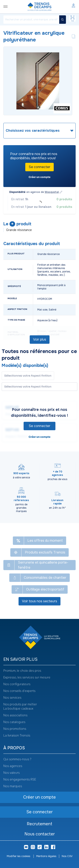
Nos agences (13, 766)
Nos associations (15, 715)
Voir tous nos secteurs (39, 601)
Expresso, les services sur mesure (27, 677)
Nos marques (13, 786)
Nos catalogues (14, 722)
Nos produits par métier (20, 704)
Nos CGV (67, 856)
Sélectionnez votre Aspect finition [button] (28, 376)
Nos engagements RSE (20, 779)
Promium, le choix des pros (22, 671)
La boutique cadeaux (18, 709)
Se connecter (39, 167)
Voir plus (40, 339)
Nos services (12, 698)
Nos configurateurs (17, 684)
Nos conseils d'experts (19, 691)
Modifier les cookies (19, 856)
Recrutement (39, 824)
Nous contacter (40, 834)
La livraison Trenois (17, 735)
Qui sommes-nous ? (17, 759)
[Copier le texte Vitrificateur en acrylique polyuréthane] (74, 36)
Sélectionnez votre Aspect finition (28, 387)
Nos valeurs (11, 773)
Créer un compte (40, 177)
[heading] (39, 131)
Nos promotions (15, 729)
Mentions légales (46, 856)
